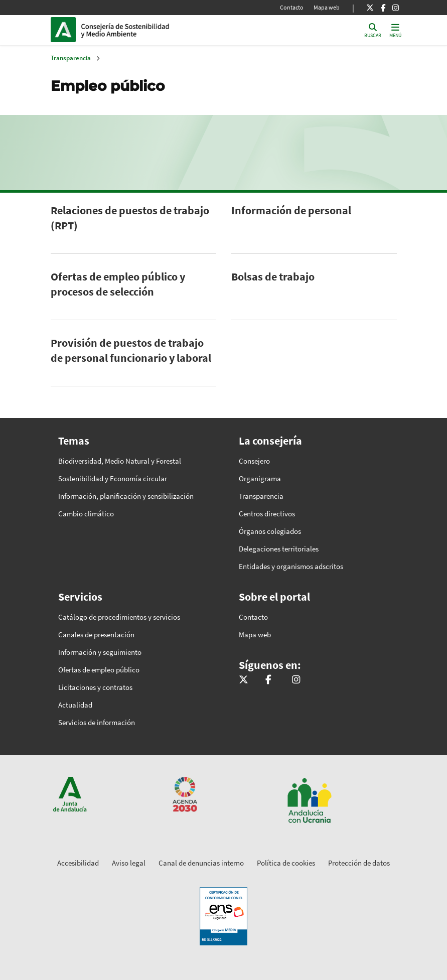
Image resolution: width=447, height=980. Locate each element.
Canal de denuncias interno (201, 863)
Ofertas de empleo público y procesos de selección (118, 284)
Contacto (292, 7)
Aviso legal (129, 863)
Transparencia (71, 58)
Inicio (149, 30)
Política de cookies (286, 863)
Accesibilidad (78, 863)
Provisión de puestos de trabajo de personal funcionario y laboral (131, 350)
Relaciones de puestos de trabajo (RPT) (130, 218)
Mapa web (327, 7)
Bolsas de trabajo (273, 276)
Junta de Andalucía (66, 30)
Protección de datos (359, 863)
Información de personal (291, 210)
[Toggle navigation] (395, 30)
